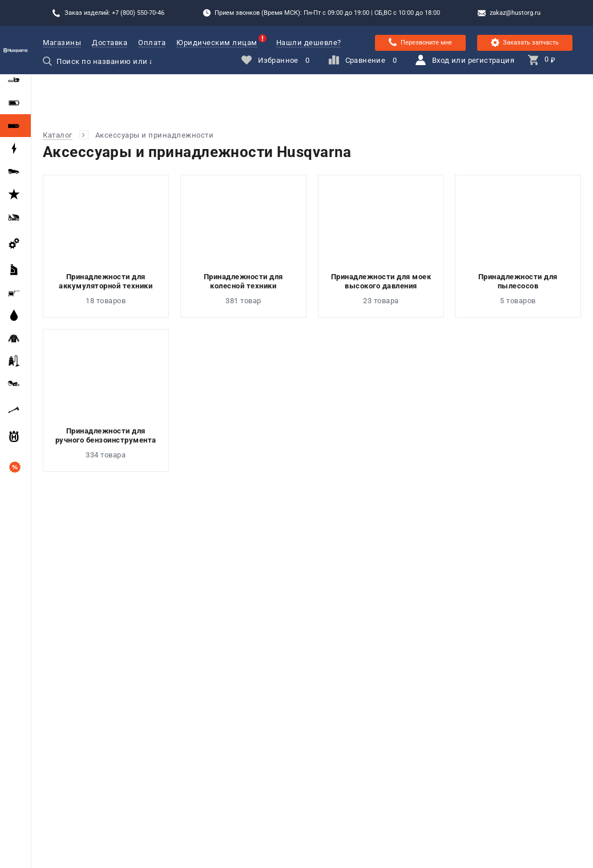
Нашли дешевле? (309, 43)
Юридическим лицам (217, 43)
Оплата (152, 43)
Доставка (110, 43)
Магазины (62, 43)
